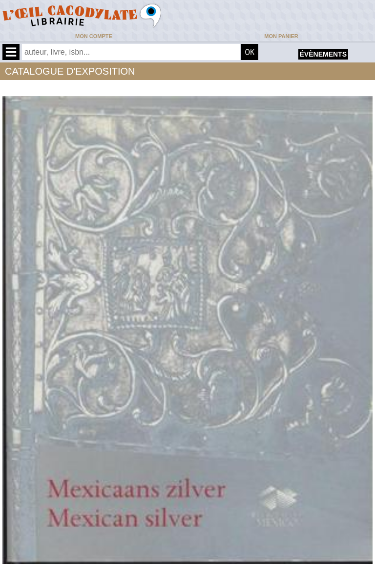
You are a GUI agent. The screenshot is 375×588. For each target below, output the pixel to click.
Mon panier (281, 36)
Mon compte (94, 36)
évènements (323, 54)
